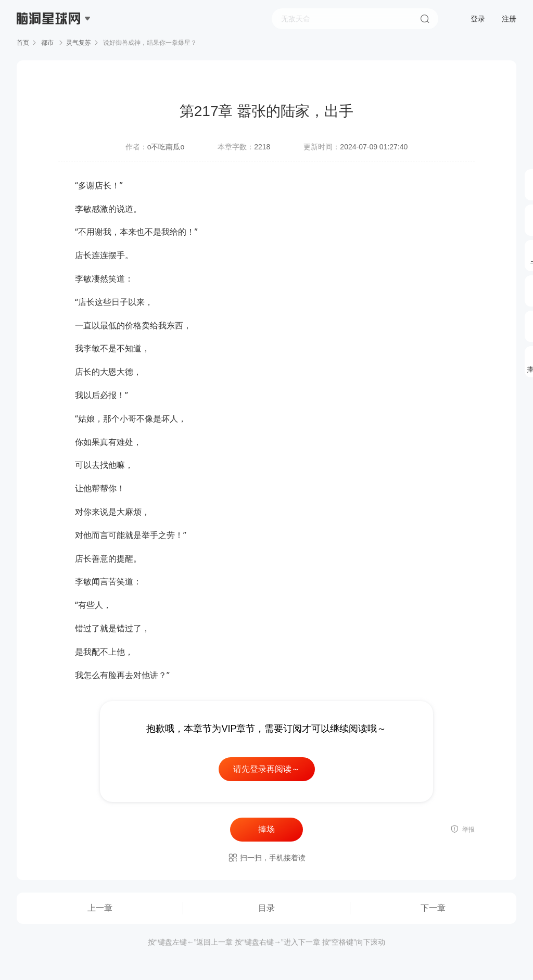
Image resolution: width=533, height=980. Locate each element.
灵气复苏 (79, 43)
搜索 (425, 19)
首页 (23, 43)
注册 (509, 19)
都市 (48, 43)
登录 (478, 19)
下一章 (433, 908)
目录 (266, 908)
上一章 (100, 908)
